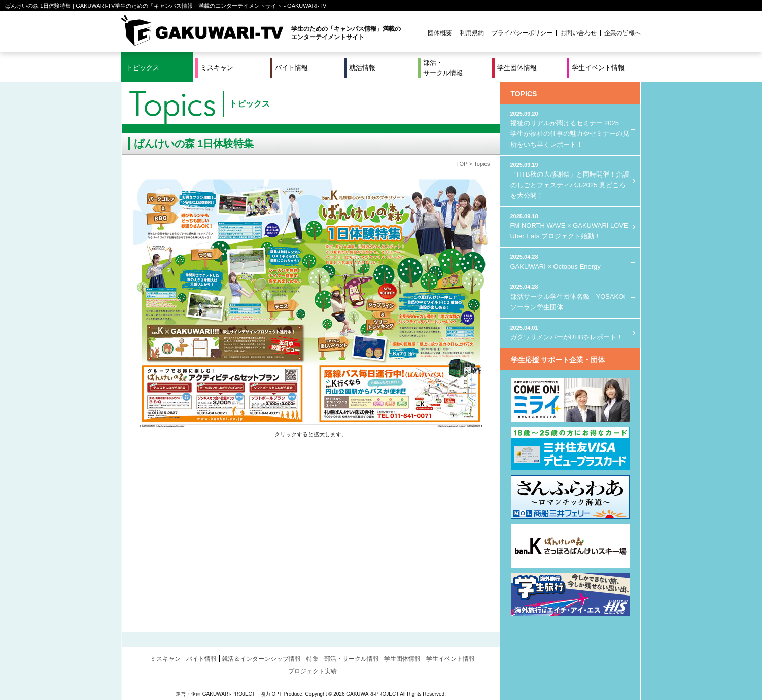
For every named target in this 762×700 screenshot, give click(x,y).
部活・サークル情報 (443, 68)
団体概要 (440, 33)
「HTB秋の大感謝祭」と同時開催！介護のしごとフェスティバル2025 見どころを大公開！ (570, 180)
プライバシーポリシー (522, 33)
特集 (313, 659)
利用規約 (472, 33)
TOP (462, 164)
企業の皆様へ (622, 33)
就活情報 (362, 68)
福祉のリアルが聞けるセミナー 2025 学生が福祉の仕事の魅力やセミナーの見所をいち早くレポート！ (570, 129)
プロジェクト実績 (313, 671)
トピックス (143, 68)
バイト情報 (291, 68)
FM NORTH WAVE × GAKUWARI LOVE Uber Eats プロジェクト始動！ (570, 226)
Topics (482, 164)
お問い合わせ (578, 33)
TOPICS (524, 94)
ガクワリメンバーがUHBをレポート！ (570, 332)
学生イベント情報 (598, 68)
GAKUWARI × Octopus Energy (570, 261)
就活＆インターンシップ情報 (261, 659)
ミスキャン (217, 68)
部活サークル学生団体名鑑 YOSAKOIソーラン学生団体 (570, 296)
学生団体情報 (517, 68)
